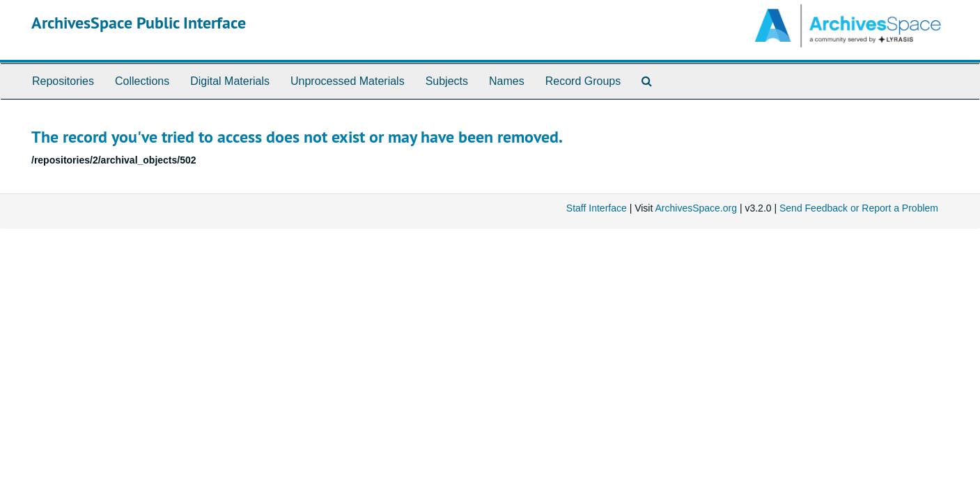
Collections (142, 81)
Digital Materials (230, 81)
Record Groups (583, 81)
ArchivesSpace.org (696, 208)
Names (507, 81)
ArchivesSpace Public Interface (139, 23)
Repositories (63, 81)
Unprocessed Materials (348, 81)
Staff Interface (597, 208)
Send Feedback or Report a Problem (859, 208)
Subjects (447, 81)
